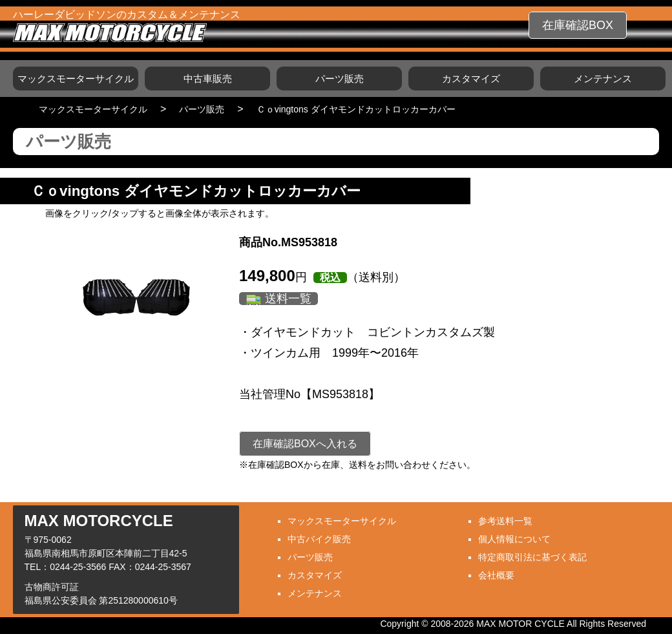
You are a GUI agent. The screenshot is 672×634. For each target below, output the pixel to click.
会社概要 (496, 575)
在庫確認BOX (578, 25)
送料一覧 (288, 299)
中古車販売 (208, 79)
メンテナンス (603, 79)
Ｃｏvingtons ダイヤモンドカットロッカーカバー (356, 109)
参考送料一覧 (505, 521)
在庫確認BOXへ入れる (305, 444)
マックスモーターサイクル (76, 79)
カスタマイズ (471, 79)
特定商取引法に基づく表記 (532, 557)
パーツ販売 (340, 79)
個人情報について (514, 539)
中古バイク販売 (319, 539)
